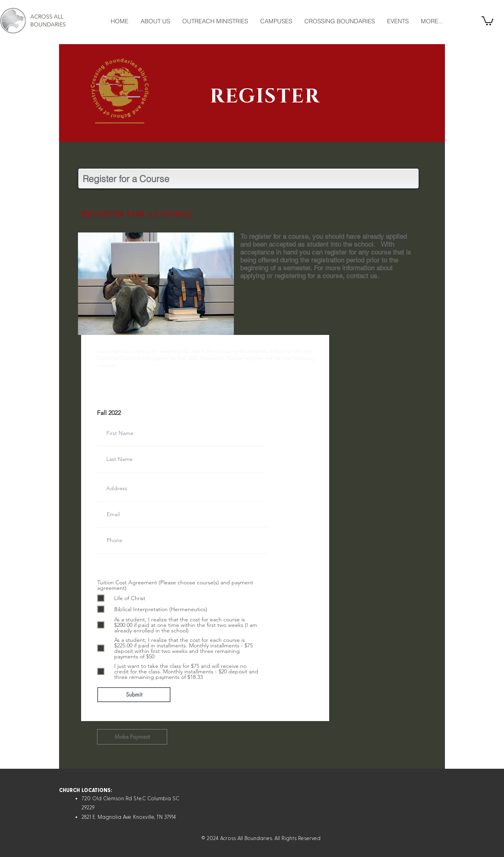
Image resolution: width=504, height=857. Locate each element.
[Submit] (134, 695)
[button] (487, 20)
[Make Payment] (132, 737)
